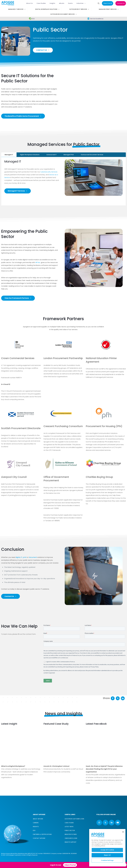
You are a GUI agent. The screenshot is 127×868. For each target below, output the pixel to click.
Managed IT (9, 155)
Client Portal (70, 865)
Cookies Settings (107, 860)
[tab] (9, 155)
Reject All (107, 855)
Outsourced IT (52, 155)
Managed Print (69, 155)
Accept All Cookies (107, 850)
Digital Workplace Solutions (30, 155)
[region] (107, 848)
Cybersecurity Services (49, 172)
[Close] (123, 832)
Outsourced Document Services (92, 155)
